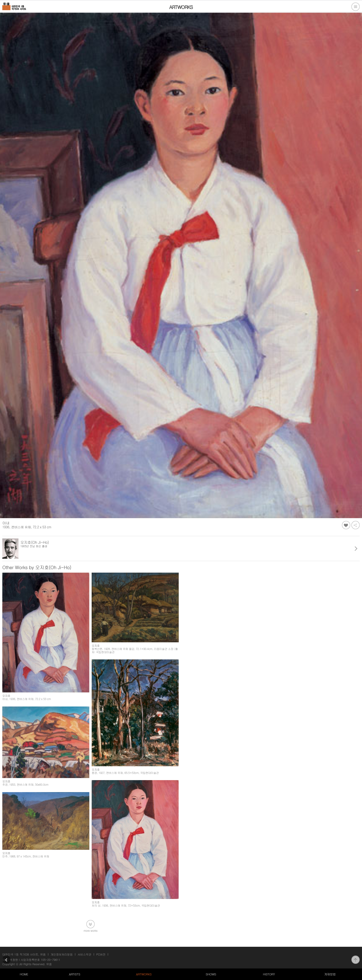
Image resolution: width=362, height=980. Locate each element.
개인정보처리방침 (62, 954)
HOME (24, 974)
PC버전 (101, 954)
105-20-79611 (51, 960)
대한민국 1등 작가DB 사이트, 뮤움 (24, 954)
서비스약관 (84, 954)
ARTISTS (75, 974)
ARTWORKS (144, 974)
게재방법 (330, 974)
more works (90, 930)
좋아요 (346, 525)
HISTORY (269, 974)
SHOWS (211, 974)
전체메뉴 (356, 7)
